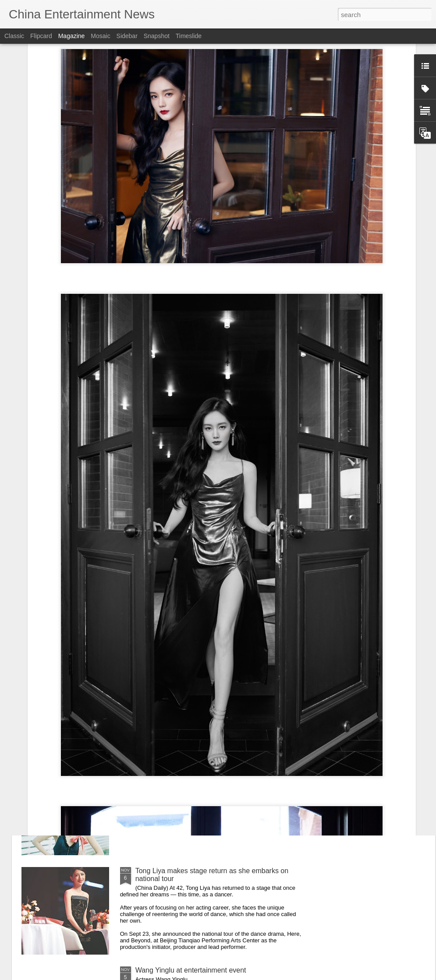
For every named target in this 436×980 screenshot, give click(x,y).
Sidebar (127, 36)
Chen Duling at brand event (178, 672)
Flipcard (41, 36)
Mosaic (100, 36)
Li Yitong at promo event (173, 771)
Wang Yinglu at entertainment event (191, 970)
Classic (14, 36)
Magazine (72, 36)
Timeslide (189, 36)
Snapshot (157, 36)
